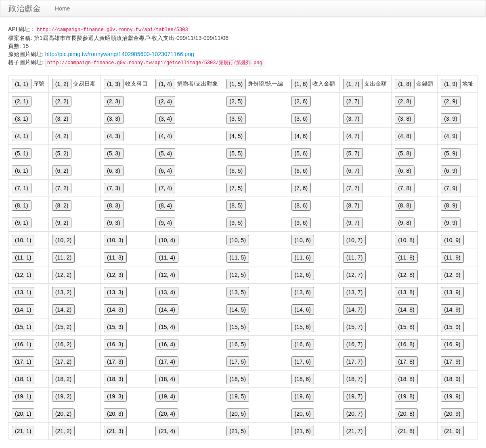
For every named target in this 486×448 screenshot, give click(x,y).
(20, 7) (354, 414)
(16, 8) (406, 344)
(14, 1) (23, 310)
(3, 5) (236, 119)
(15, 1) (23, 327)
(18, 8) (406, 379)
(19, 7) (354, 396)
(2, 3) (114, 101)
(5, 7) (353, 153)
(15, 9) (452, 327)
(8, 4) (165, 205)
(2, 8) (405, 101)
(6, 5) (236, 171)
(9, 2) (62, 223)
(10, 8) (406, 240)
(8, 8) (405, 205)
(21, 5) (238, 431)
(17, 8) (406, 362)
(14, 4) (167, 310)
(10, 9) (452, 240)
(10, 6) (303, 240)
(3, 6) (301, 119)
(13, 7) (354, 292)
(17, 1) (23, 362)
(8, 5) (236, 205)
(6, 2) (62, 171)
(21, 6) (303, 431)
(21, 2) (63, 431)
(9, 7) (353, 223)
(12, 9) (452, 275)
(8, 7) (353, 205)
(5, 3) (114, 153)
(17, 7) (354, 362)
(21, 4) (167, 431)
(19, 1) (23, 396)
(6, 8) (405, 171)
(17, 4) (167, 362)
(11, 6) (303, 257)
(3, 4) (165, 119)
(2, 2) (62, 101)
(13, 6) (303, 292)
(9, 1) (22, 223)
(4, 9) (451, 136)
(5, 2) (62, 153)
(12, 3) (115, 275)
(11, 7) (354, 257)
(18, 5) (238, 379)
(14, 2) (63, 310)
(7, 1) (22, 188)
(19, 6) (303, 396)
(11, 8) (406, 257)
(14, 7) (354, 310)
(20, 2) (63, 414)
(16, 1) (23, 344)
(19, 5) (238, 396)
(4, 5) (236, 136)
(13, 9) (452, 292)
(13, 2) (63, 292)
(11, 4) (167, 257)
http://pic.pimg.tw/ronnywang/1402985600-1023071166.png (120, 54)
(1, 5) (236, 84)
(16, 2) (63, 344)
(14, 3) (115, 310)
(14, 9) (452, 310)
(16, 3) (115, 344)
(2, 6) (301, 101)
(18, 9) (452, 379)
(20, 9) (452, 414)
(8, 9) (451, 205)
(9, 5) (236, 223)
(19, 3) (115, 396)
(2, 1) (22, 101)
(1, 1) (22, 84)
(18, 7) (354, 379)
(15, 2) (63, 327)
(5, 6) (301, 153)
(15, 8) (406, 327)
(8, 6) (301, 205)
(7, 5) (236, 188)
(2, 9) (451, 101)
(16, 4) (167, 344)
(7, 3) (114, 188)
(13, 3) (115, 292)
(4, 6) (301, 136)
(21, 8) (406, 431)
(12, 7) (354, 275)
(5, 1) (22, 153)
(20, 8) (406, 414)
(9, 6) (301, 223)
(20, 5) (238, 414)
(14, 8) (406, 310)
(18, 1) (23, 379)
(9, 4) (165, 223)
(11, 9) (452, 257)
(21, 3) (115, 431)
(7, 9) (451, 188)
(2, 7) (353, 101)
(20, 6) (303, 414)
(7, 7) (353, 188)
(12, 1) (23, 275)
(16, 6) (303, 344)
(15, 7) (354, 327)
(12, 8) (406, 275)
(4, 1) (22, 136)
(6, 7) (353, 171)
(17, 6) (303, 362)
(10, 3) (115, 240)
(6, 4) (165, 171)
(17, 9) (452, 362)
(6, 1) (22, 171)
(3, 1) (22, 119)
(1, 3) (114, 84)
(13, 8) (406, 292)
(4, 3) (114, 136)
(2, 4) (165, 101)
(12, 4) (167, 275)
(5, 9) (451, 153)
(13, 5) (238, 292)
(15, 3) (115, 327)
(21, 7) (354, 431)
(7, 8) (405, 188)
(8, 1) (22, 205)
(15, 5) (238, 327)
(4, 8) (405, 136)
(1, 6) (301, 84)
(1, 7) (353, 84)
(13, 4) (167, 292)
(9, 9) (451, 223)
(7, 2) (62, 188)
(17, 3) (115, 362)
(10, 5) (238, 240)
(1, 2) (62, 84)
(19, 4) (167, 396)
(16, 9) (452, 344)
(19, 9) (452, 396)
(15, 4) (167, 327)
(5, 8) (405, 153)
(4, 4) (165, 136)
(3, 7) (353, 119)
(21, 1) (23, 431)
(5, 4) (165, 153)
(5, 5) (236, 153)
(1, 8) (405, 84)
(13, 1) (23, 292)
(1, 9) (451, 84)
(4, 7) (353, 136)
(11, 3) (115, 257)
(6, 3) (114, 171)
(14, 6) (303, 310)
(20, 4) (167, 414)
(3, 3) (114, 119)
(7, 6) (301, 188)
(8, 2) (62, 205)
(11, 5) (238, 257)
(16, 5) (238, 344)
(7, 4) (165, 188)
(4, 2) (62, 136)
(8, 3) (114, 205)
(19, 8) (406, 396)
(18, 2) (63, 379)
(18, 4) (167, 379)
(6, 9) (451, 171)
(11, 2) (63, 257)
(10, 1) (23, 240)
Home (62, 8)
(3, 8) (405, 119)
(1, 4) (165, 84)
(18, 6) (303, 379)
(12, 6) (303, 275)
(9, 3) (114, 223)
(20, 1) (23, 414)
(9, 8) (405, 223)
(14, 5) (238, 310)
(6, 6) (301, 171)
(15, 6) (303, 327)
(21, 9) (452, 431)
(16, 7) (354, 344)
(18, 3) (115, 379)
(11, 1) (23, 257)
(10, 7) (354, 240)
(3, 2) (62, 119)
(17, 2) (63, 362)
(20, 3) (115, 414)
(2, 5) (236, 101)
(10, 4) (167, 240)
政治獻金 (25, 8)
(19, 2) (63, 396)
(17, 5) (238, 362)
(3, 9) (451, 119)
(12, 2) (63, 275)
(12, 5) (238, 275)
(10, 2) (63, 240)
